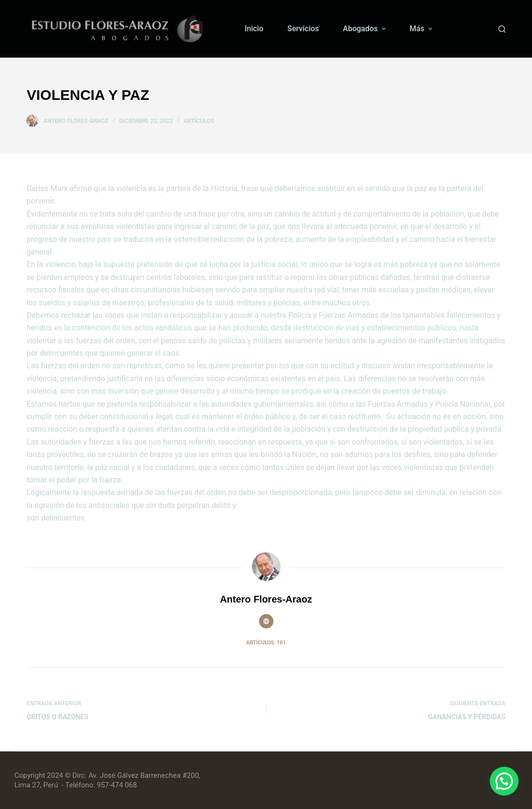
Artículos (199, 121)
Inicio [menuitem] (254, 29)
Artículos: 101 (266, 643)
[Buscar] (502, 29)
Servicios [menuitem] (303, 29)
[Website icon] (266, 621)
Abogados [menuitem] (366, 29)
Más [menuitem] (422, 29)
